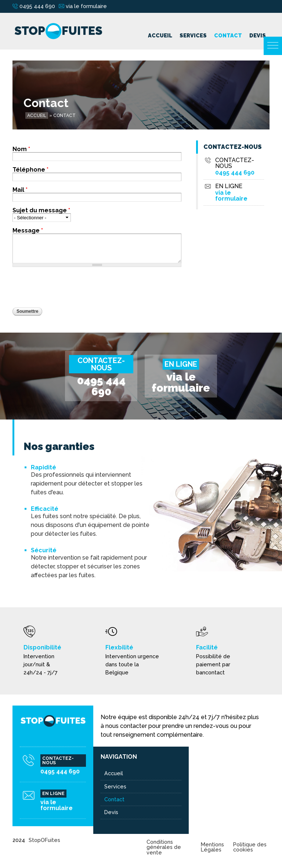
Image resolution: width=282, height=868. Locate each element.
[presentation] (68, 287)
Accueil (160, 35)
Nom (21, 149)
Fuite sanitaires (211, 799)
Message (28, 231)
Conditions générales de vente (164, 847)
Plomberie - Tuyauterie (222, 812)
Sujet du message (41, 210)
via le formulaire (86, 6)
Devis (258, 35)
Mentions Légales (212, 847)
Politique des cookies (250, 847)
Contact (228, 35)
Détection (205, 786)
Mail (20, 190)
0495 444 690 (37, 6)
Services (193, 35)
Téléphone (30, 170)
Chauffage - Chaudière (221, 773)
